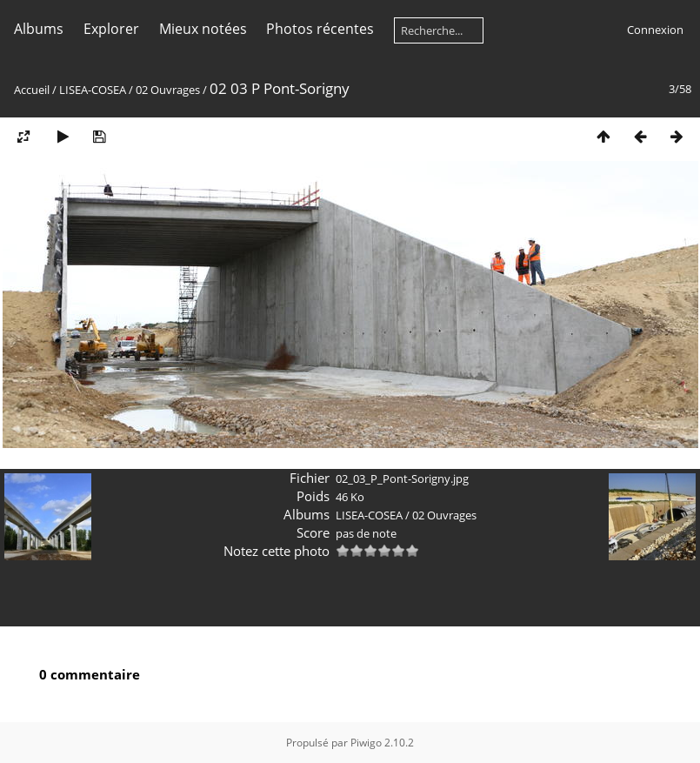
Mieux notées (203, 29)
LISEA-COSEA (93, 90)
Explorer (111, 29)
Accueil (32, 90)
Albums (39, 29)
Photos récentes (320, 29)
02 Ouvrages (168, 90)
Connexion (655, 30)
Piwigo (366, 743)
